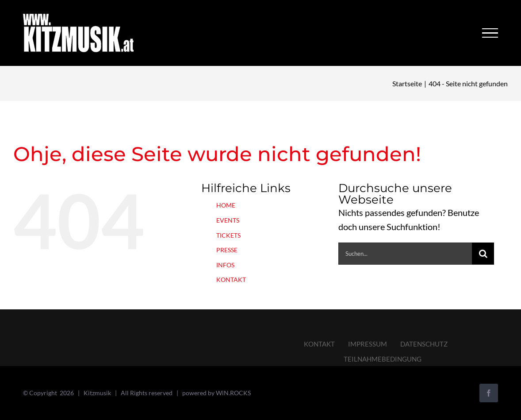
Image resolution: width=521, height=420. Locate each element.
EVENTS (228, 220)
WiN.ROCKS (233, 393)
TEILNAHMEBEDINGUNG (383, 359)
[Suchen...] (405, 254)
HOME (226, 205)
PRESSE (227, 250)
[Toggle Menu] (490, 33)
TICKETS (228, 235)
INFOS (225, 265)
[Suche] (483, 254)
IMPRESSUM (368, 344)
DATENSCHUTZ (424, 344)
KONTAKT (231, 279)
